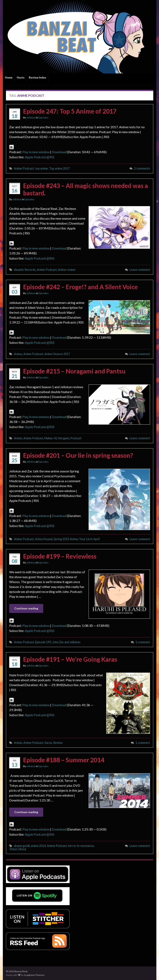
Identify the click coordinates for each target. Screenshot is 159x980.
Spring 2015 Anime (66, 539)
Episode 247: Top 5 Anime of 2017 (70, 111)
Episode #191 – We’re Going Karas (70, 659)
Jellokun (31, 117)
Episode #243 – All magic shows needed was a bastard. (86, 189)
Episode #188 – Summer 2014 (64, 760)
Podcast (76, 438)
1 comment (143, 642)
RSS (52, 157)
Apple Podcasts (36, 157)
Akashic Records (25, 270)
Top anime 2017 (59, 168)
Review (58, 743)
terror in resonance (81, 846)
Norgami (64, 438)
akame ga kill (22, 846)
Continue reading (26, 608)
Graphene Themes (34, 975)
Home (9, 78)
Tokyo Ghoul (18, 849)
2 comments (142, 168)
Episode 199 (43, 642)
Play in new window (36, 152)
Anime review (67, 270)
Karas (48, 743)
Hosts (21, 78)
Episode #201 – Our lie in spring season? (78, 455)
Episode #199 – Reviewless (60, 556)
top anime (41, 168)
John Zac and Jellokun (66, 642)
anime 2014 (38, 846)
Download (59, 152)
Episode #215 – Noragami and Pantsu (74, 371)
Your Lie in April (89, 539)
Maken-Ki (51, 438)
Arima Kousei (44, 539)
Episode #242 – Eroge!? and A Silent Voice (80, 287)
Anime (18, 354)
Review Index (37, 78)
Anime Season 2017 (57, 354)
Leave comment (140, 270)
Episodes (43, 117)
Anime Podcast (24, 168)
